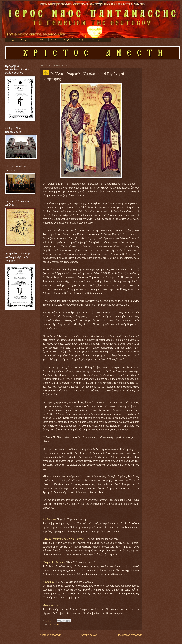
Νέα (34, 40)
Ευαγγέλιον (55, 40)
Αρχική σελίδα (89, 635)
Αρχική (14, 40)
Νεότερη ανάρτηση (50, 635)
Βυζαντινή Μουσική (98, 40)
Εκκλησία (24, 40)
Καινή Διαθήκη (69, 40)
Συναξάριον (83, 40)
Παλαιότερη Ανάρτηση (130, 635)
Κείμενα (43, 40)
